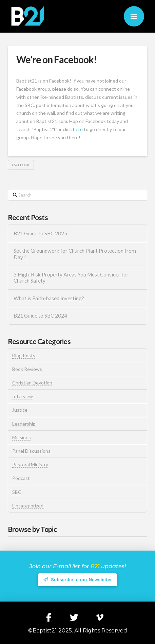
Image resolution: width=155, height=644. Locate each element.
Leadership (24, 424)
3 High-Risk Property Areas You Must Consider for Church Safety (71, 278)
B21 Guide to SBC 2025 (40, 233)
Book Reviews (27, 369)
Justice (20, 410)
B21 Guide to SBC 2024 (40, 316)
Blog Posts (24, 355)
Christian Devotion (32, 383)
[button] (134, 16)
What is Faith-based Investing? (49, 298)
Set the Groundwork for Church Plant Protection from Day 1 (75, 254)
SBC (17, 492)
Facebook (21, 165)
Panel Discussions (31, 451)
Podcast (21, 478)
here (78, 129)
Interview (23, 396)
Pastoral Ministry (30, 464)
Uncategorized (28, 506)
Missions (22, 437)
